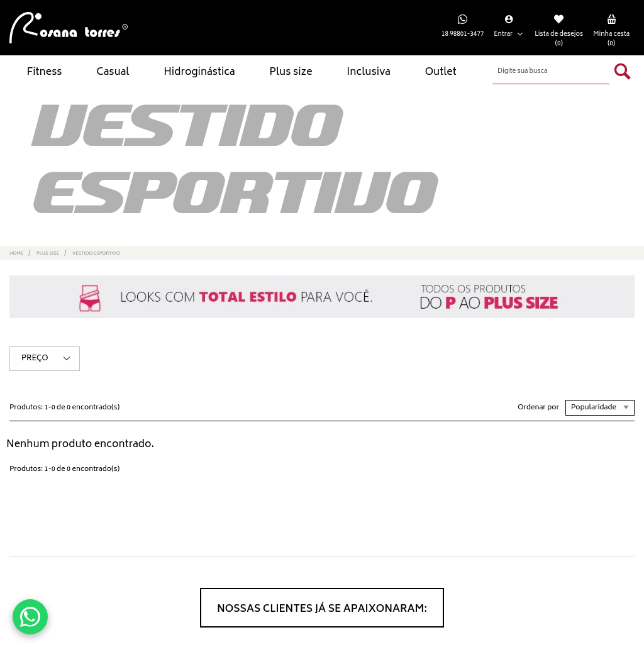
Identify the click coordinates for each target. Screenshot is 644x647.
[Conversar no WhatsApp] (30, 617)
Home (16, 254)
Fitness (44, 72)
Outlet (441, 72)
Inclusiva (369, 72)
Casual (113, 72)
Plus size (291, 72)
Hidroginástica (199, 72)
